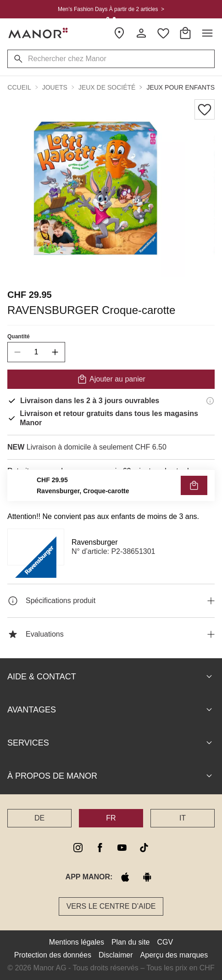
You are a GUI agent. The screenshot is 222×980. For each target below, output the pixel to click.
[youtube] (122, 848)
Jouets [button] (55, 87)
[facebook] (100, 848)
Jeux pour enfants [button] (180, 87)
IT (183, 818)
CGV (165, 942)
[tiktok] (144, 848)
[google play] (147, 877)
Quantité (19, 336)
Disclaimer (116, 955)
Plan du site (131, 942)
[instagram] (78, 848)
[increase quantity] (55, 352)
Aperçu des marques (174, 955)
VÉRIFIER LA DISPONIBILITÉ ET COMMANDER (111, 492)
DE (39, 818)
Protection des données (53, 955)
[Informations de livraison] (210, 401)
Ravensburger (95, 542)
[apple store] (125, 877)
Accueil (17, 87)
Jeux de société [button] (107, 87)
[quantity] (36, 352)
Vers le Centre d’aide (111, 906)
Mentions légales (77, 942)
